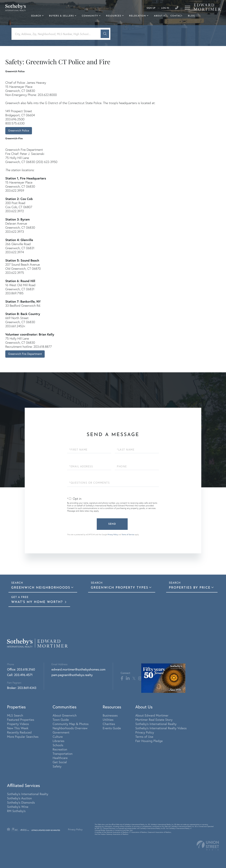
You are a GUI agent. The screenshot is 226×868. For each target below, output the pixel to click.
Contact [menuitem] (177, 16)
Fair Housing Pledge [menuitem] (149, 741)
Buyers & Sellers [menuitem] (62, 16)
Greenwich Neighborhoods (41, 588)
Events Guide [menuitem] (112, 728)
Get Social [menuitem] (60, 762)
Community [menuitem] (90, 16)
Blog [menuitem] (191, 16)
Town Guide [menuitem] (61, 720)
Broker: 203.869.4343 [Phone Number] (22, 688)
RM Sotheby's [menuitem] (16, 811)
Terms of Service (128, 535)
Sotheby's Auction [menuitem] (19, 798)
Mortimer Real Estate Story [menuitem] (154, 720)
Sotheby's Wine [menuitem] (18, 807)
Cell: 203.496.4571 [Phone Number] (20, 675)
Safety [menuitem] (57, 766)
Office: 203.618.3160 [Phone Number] (21, 669)
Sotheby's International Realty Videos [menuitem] (161, 728)
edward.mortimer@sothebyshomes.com (79, 669)
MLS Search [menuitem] (15, 715)
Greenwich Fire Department (25, 354)
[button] (105, 34)
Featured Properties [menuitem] (21, 720)
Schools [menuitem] (58, 745)
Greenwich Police (19, 131)
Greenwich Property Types (120, 588)
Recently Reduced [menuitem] (19, 732)
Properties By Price (190, 588)
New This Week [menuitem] (18, 728)
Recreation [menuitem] (60, 749)
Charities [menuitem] (109, 724)
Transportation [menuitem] (63, 754)
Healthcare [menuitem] (60, 758)
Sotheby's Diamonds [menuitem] (21, 802)
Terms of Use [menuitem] (144, 737)
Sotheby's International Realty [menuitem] (156, 724)
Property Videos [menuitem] (18, 724)
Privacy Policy (113, 535)
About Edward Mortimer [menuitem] (152, 715)
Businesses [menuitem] (110, 715)
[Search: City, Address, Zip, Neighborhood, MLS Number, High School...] (57, 34)
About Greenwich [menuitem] (65, 715)
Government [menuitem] (61, 732)
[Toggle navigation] (188, 8)
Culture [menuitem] (58, 737)
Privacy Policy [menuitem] (145, 732)
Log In (165, 8)
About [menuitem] (158, 16)
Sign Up (151, 8)
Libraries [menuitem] (59, 741)
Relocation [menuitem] (138, 16)
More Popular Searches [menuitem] (23, 737)
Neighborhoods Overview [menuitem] (70, 728)
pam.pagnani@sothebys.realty (72, 675)
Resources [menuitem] (114, 16)
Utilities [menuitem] (108, 720)
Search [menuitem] (36, 16)
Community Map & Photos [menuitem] (71, 724)
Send (112, 524)
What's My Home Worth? (38, 602)
